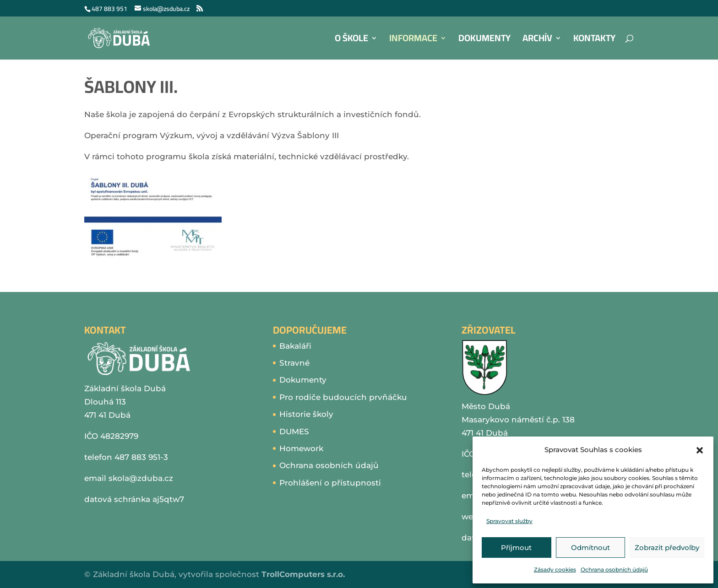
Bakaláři (295, 346)
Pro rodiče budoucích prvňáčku (343, 397)
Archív (537, 40)
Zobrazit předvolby (667, 548)
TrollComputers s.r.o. (303, 574)
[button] (700, 450)
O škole (351, 40)
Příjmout (516, 548)
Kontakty (594, 40)
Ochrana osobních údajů (614, 569)
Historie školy (306, 414)
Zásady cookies (555, 569)
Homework (301, 448)
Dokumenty (484, 40)
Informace (413, 40)
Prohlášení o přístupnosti (330, 483)
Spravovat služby (509, 521)
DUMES (294, 432)
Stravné (294, 363)
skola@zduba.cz (141, 478)
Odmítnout (590, 548)
